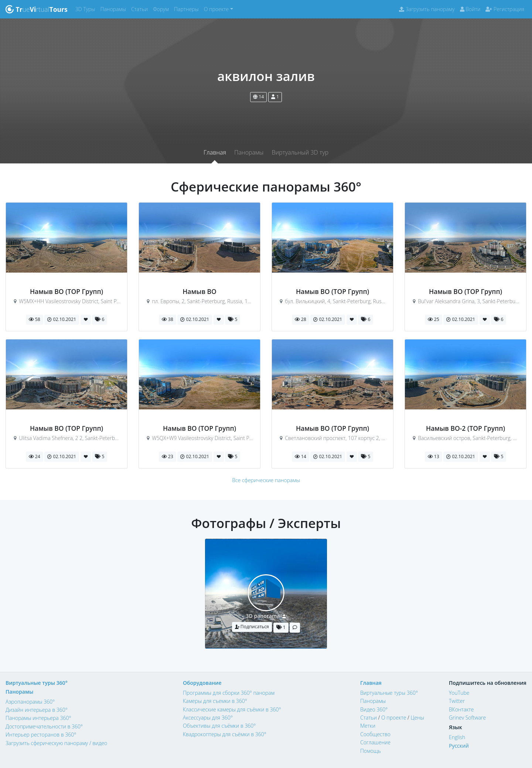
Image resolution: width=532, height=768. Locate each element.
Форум (162, 9)
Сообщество (375, 734)
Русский (459, 746)
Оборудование (202, 683)
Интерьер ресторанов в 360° (41, 735)
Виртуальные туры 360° (37, 683)
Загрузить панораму (427, 9)
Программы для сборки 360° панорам (229, 693)
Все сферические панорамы (266, 480)
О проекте (394, 718)
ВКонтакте (461, 709)
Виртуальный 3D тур (300, 152)
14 (258, 97)
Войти (470, 9)
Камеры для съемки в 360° (215, 701)
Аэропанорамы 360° (30, 702)
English (457, 737)
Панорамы (114, 9)
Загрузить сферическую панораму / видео (56, 743)
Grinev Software (467, 718)
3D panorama (263, 616)
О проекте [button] (216, 9)
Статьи (141, 9)
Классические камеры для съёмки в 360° (232, 709)
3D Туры (87, 9)
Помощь (371, 751)
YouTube (459, 693)
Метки (368, 726)
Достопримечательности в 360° (44, 726)
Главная (215, 152)
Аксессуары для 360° (208, 718)
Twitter (457, 701)
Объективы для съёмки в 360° (219, 726)
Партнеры (188, 9)
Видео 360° (374, 709)
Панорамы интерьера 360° (38, 718)
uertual (36, 9)
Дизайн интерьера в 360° (37, 710)
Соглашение (375, 742)
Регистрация (505, 9)
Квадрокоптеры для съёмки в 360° (225, 734)
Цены (417, 718)
